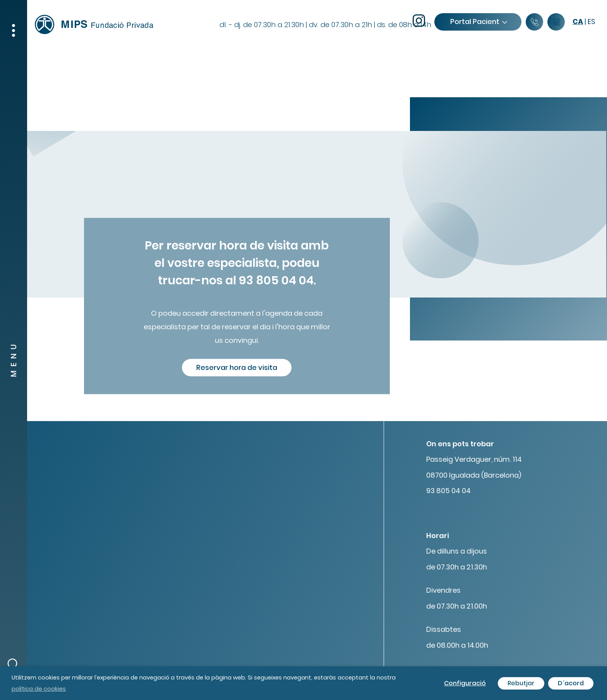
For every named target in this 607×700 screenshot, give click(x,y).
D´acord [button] (571, 683)
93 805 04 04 (448, 491)
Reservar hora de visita (237, 367)
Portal (478, 21)
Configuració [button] (465, 683)
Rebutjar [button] (521, 683)
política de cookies (39, 689)
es (592, 21)
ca (578, 21)
